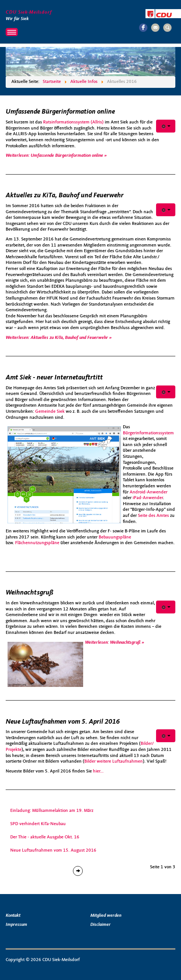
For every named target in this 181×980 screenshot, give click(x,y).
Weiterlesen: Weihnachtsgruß (113, 643)
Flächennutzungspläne (37, 543)
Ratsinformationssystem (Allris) (73, 122)
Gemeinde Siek (50, 412)
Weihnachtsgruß (29, 593)
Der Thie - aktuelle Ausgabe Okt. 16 (45, 837)
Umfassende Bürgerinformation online (60, 112)
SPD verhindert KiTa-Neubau (38, 824)
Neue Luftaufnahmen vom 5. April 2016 (63, 722)
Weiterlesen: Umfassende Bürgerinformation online (55, 156)
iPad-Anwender (148, 498)
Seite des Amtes (153, 516)
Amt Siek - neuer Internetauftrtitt (54, 378)
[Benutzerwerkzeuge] (166, 126)
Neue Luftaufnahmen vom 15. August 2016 (53, 850)
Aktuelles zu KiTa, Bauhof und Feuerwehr (65, 195)
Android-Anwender (149, 492)
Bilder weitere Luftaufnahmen (114, 762)
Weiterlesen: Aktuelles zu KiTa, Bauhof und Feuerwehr (57, 338)
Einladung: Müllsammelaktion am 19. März (52, 811)
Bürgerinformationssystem (148, 433)
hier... (98, 771)
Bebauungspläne (115, 537)
